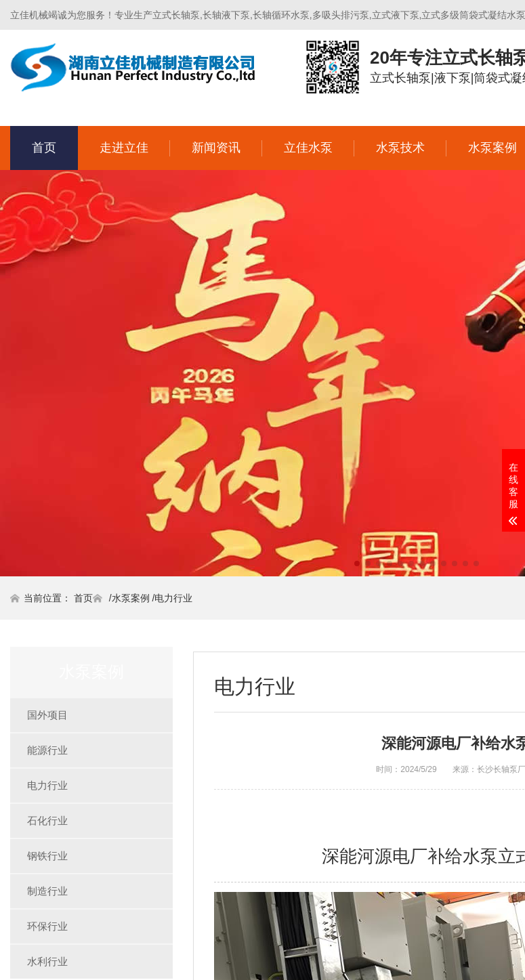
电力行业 (173, 598)
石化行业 (47, 821)
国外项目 (47, 715)
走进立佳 (124, 148)
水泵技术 (400, 148)
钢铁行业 (47, 856)
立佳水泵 (308, 148)
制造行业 (47, 891)
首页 (44, 148)
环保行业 (47, 926)
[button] (357, 563)
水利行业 (47, 961)
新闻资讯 (216, 148)
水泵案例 (131, 598)
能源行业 (47, 750)
